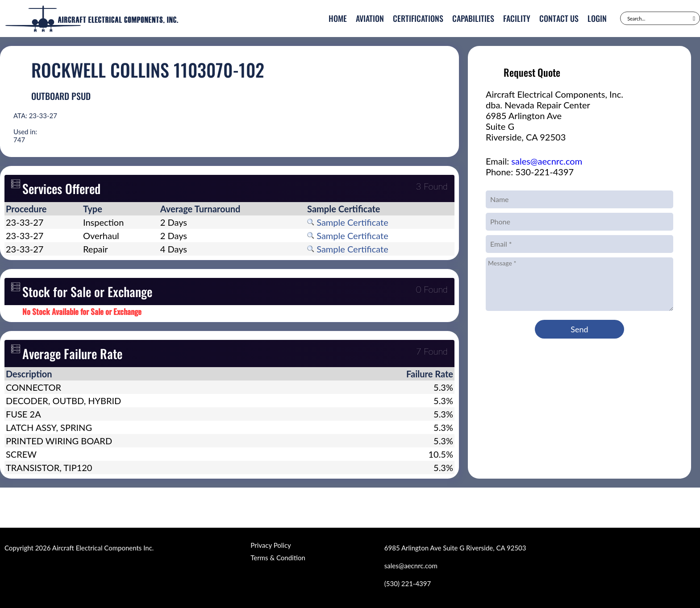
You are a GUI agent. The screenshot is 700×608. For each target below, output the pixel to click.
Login (597, 18)
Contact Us (559, 18)
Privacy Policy (271, 545)
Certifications (418, 18)
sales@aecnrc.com (547, 161)
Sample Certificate (348, 222)
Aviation (370, 18)
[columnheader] (43, 209)
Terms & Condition (278, 558)
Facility (517, 18)
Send (579, 329)
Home (338, 18)
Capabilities (473, 18)
